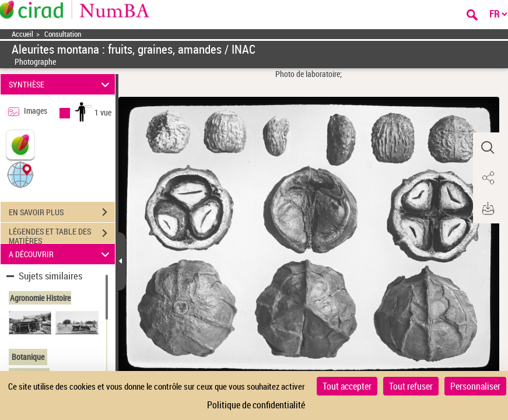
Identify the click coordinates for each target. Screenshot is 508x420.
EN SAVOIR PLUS (62, 212)
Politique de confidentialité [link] (256, 405)
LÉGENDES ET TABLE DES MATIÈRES (62, 235)
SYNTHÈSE (61, 84)
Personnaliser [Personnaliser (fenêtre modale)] (475, 386)
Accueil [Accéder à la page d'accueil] (22, 34)
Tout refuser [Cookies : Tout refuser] (411, 386)
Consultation (63, 34)
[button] (20, 174)
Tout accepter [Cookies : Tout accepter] (347, 386)
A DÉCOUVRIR (61, 254)
